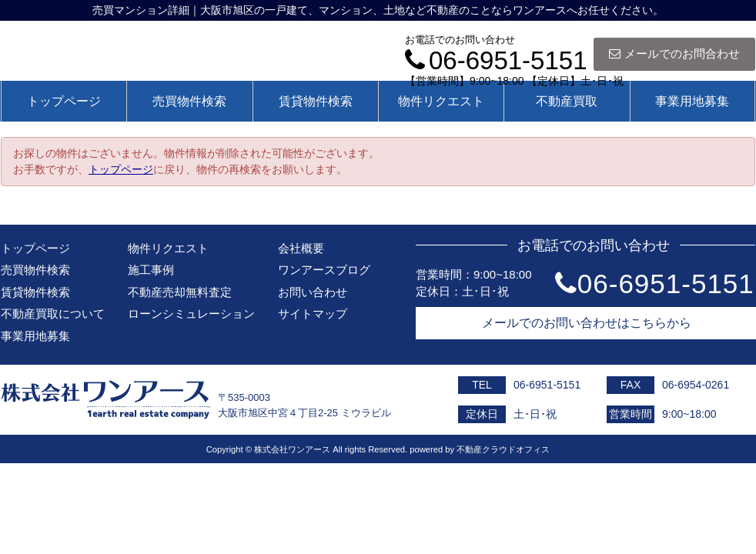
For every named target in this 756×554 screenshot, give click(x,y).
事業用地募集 (692, 101)
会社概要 (301, 248)
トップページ (64, 101)
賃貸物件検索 (316, 101)
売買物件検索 (189, 101)
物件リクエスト (441, 101)
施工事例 (151, 270)
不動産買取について (53, 314)
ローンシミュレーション (191, 314)
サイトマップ (313, 314)
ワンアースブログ (324, 270)
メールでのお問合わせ (674, 53)
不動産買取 (567, 101)
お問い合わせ (313, 292)
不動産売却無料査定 (180, 292)
